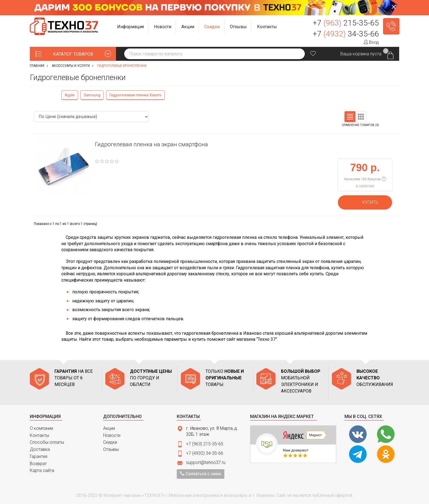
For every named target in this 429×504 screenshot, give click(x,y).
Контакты (39, 435)
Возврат (38, 464)
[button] (131, 26)
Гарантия (39, 456)
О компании (41, 428)
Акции (109, 428)
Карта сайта (42, 470)
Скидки (110, 442)
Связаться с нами (201, 474)
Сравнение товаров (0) (360, 125)
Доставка (40, 449)
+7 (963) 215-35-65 (205, 444)
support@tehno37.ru (206, 463)
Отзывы (111, 449)
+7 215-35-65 (346, 23)
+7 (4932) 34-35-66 (205, 453)
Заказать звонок (391, 26)
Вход (371, 42)
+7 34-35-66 (346, 34)
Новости (112, 435)
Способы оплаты (47, 442)
